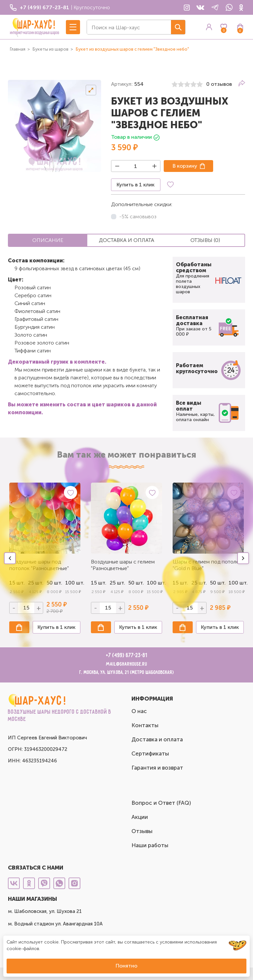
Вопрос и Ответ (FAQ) (161, 803)
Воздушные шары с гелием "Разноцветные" (123, 565)
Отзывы (142, 831)
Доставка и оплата (157, 739)
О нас (139, 711)
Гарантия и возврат (157, 768)
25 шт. (117, 583)
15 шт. (99, 583)
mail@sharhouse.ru (127, 664)
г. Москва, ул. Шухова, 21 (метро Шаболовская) (127, 672)
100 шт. (73, 583)
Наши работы (150, 845)
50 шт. (136, 583)
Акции (140, 817)
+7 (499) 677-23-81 (127, 656)
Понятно (126, 966)
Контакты (145, 725)
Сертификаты (150, 753)
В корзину (185, 166)
